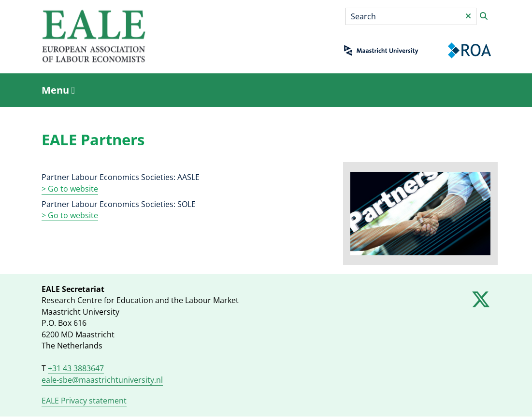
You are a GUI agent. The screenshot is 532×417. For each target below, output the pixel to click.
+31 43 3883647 (76, 368)
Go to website (72, 215)
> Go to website (70, 189)
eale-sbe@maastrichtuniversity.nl (102, 380)
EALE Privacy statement (84, 401)
